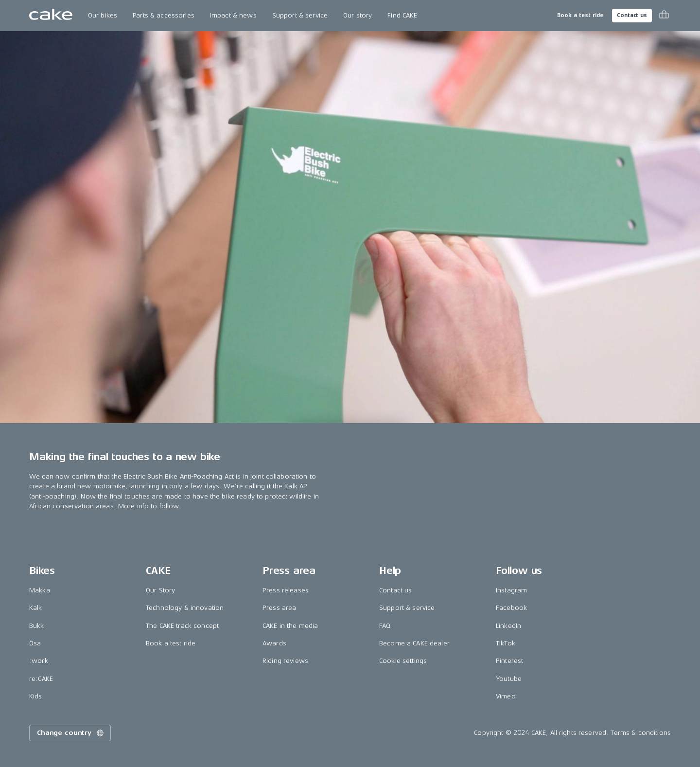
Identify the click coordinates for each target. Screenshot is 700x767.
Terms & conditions (641, 733)
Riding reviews (285, 661)
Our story (358, 15)
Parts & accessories (164, 15)
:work (39, 661)
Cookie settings (403, 661)
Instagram (511, 590)
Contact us (632, 15)
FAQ (385, 626)
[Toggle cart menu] (664, 16)
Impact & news (233, 15)
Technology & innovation (185, 608)
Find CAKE (402, 15)
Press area (279, 608)
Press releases (286, 590)
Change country (71, 733)
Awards (274, 643)
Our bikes (103, 15)
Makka (40, 590)
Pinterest (509, 661)
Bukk (37, 626)
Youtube (509, 679)
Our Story (160, 590)
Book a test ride (580, 15)
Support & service (300, 15)
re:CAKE (41, 679)
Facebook (511, 608)
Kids (36, 696)
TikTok (506, 643)
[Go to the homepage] (51, 16)
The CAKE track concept (182, 626)
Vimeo (506, 696)
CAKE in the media (290, 626)
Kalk (36, 608)
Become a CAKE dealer (414, 643)
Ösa (35, 643)
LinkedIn (508, 626)
